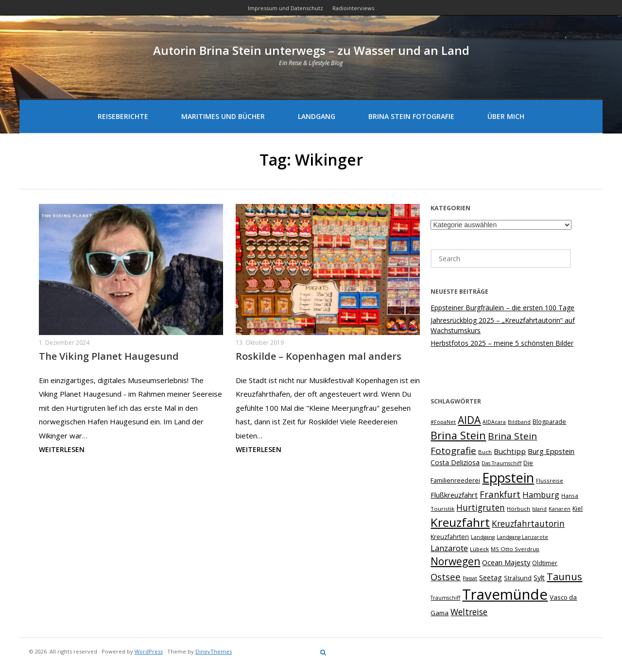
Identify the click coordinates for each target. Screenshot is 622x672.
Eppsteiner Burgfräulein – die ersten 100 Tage (502, 308)
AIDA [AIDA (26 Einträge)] (469, 420)
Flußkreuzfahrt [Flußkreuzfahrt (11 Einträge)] (454, 495)
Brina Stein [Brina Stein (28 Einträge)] (458, 435)
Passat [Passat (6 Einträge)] (470, 578)
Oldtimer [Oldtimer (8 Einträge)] (545, 563)
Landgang (317, 116)
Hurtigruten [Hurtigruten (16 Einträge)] (481, 507)
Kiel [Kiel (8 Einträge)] (578, 509)
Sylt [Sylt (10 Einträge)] (539, 578)
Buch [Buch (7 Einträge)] (485, 452)
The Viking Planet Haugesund (109, 356)
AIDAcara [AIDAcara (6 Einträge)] (494, 422)
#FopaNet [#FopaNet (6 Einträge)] (443, 422)
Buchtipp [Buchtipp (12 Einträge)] (510, 451)
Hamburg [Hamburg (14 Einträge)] (541, 495)
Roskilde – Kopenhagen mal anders (319, 356)
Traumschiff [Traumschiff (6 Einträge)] (445, 598)
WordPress (149, 651)
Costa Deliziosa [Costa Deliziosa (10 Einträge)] (455, 462)
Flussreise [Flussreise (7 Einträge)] (550, 480)
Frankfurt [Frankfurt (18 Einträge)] (500, 494)
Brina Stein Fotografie (411, 116)
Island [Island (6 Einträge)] (539, 509)
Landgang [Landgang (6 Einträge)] (483, 537)
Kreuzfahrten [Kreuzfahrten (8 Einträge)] (450, 537)
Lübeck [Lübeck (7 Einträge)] (479, 549)
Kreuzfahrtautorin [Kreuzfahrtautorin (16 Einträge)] (528, 523)
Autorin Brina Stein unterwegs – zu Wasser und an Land (311, 50)
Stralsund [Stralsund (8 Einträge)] (518, 578)
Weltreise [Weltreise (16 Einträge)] (469, 612)
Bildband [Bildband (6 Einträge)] (519, 422)
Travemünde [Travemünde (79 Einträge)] (505, 594)
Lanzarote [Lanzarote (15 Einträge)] (449, 548)
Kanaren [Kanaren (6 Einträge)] (560, 509)
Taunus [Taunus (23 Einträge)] (564, 577)
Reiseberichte (123, 116)
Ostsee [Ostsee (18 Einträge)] (446, 577)
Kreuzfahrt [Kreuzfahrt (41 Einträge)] (460, 522)
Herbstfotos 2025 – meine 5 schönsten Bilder (502, 343)
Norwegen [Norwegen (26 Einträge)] (455, 561)
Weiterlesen (62, 449)
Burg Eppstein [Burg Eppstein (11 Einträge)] (551, 451)
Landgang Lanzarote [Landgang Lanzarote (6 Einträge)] (522, 537)
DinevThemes (214, 651)
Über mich (506, 116)
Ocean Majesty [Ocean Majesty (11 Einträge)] (506, 562)
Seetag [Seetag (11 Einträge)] (491, 577)
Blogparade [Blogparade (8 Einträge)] (549, 422)
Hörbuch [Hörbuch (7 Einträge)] (518, 509)
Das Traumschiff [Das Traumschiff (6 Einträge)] (501, 463)
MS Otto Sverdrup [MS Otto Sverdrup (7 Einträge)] (515, 549)
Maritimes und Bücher (223, 116)
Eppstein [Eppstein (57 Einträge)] (508, 478)
